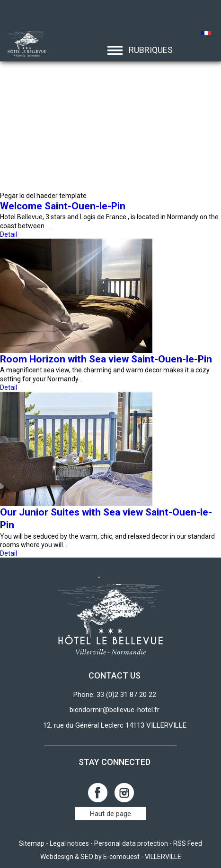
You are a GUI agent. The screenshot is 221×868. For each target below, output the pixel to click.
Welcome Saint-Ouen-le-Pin (63, 206)
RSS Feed (188, 843)
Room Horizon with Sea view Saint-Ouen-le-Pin (106, 359)
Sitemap (32, 843)
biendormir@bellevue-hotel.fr (115, 710)
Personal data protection (131, 843)
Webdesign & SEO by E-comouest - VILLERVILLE (111, 857)
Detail (9, 234)
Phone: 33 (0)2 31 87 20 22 (115, 695)
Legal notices (69, 843)
